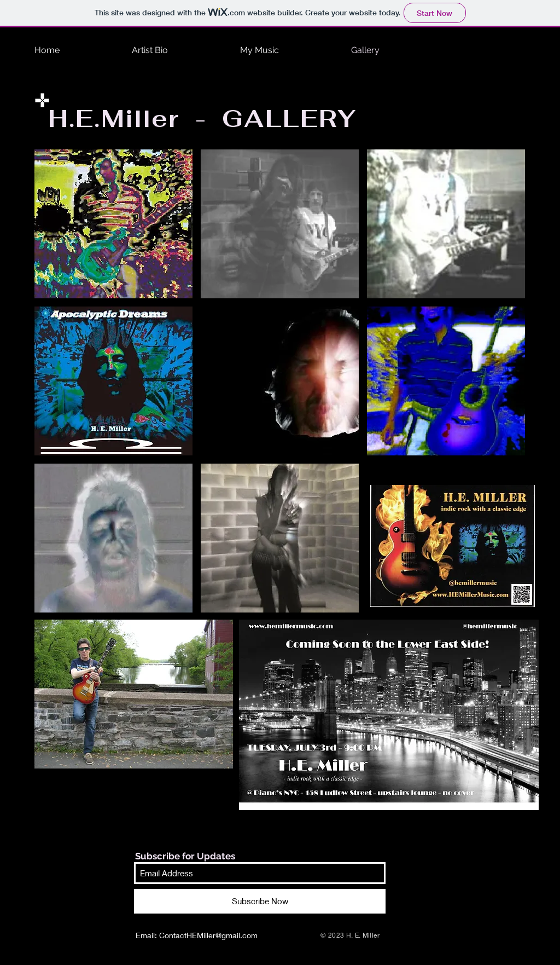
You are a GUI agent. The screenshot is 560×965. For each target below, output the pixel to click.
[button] (113, 224)
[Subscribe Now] (260, 901)
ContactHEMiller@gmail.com (208, 935)
